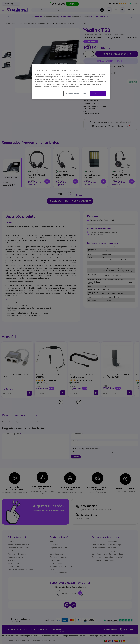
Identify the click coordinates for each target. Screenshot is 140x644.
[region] (71, 82)
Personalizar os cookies (76, 94)
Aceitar (98, 94)
